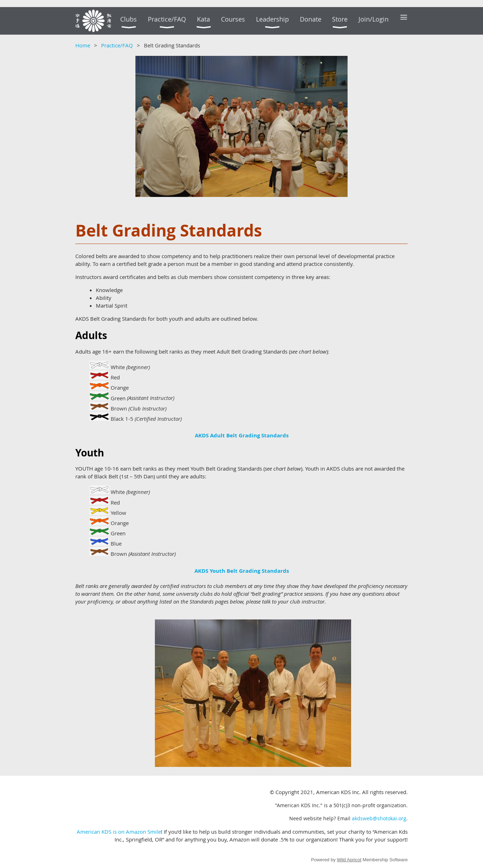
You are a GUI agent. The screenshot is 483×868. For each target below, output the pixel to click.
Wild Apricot (349, 860)
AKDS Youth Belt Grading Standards (242, 571)
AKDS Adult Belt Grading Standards (242, 435)
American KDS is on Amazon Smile (119, 832)
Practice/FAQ (117, 45)
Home (83, 45)
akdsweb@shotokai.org (379, 818)
